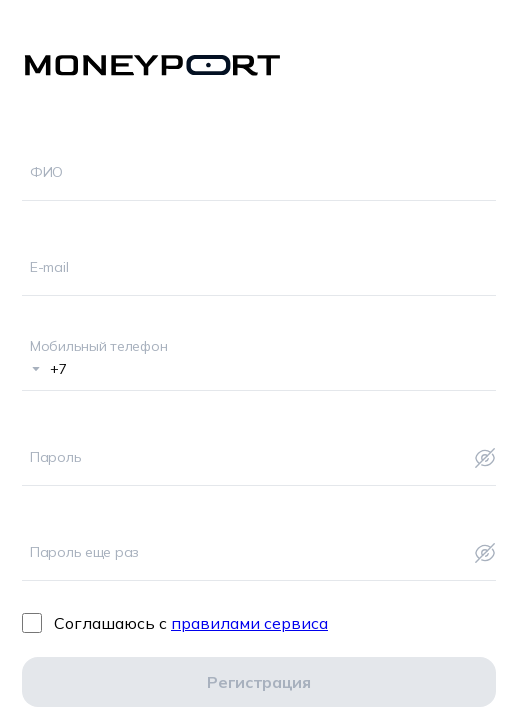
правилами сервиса (249, 623)
